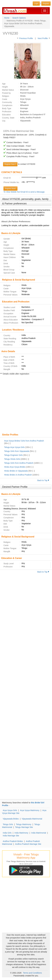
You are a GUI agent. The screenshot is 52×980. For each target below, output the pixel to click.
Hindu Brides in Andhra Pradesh (18, 475)
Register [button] (46, 4)
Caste (5, 99)
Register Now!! (10, 188)
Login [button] (36, 4)
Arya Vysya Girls (10, 810)
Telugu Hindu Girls (12, 459)
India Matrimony (21, 833)
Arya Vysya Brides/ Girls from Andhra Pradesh (24, 441)
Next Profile (43, 38)
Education (6, 115)
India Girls (7, 833)
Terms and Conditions (32, 973)
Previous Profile (26, 38)
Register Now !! (10, 164)
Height (5, 87)
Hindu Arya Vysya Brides (15, 467)
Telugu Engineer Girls (13, 455)
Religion (6, 96)
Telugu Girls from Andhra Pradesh (19, 463)
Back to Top (43, 480)
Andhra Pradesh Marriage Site (28, 844)
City (4, 121)
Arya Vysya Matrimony (30, 810)
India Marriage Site (11, 836)
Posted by (6, 93)
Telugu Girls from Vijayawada (17, 451)
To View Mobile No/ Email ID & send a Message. (24, 192)
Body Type (7, 108)
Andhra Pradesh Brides (13, 841)
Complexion (7, 105)
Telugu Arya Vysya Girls (14, 447)
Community (7, 102)
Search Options (19, 18)
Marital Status (8, 90)
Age (4, 84)
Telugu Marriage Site (24, 827)
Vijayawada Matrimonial (32, 819)
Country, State (8, 118)
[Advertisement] (26, 404)
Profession (7, 112)
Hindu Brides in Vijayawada (16, 471)
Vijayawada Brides (11, 819)
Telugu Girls (8, 824)
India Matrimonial (39, 833)
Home (7, 18)
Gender (7, 239)
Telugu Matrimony (24, 824)
